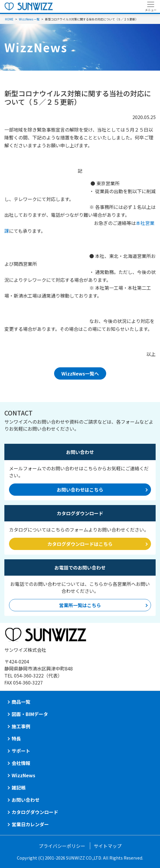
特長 (16, 738)
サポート (21, 751)
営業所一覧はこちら (80, 605)
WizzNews (23, 775)
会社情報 (21, 763)
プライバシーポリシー (62, 846)
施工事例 (21, 726)
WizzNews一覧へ (80, 373)
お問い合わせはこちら (80, 490)
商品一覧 (21, 702)
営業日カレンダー (30, 824)
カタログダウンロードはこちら (80, 544)
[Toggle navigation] (151, 6)
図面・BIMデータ (30, 714)
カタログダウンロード (35, 812)
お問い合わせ (26, 800)
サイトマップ (108, 846)
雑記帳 (19, 787)
